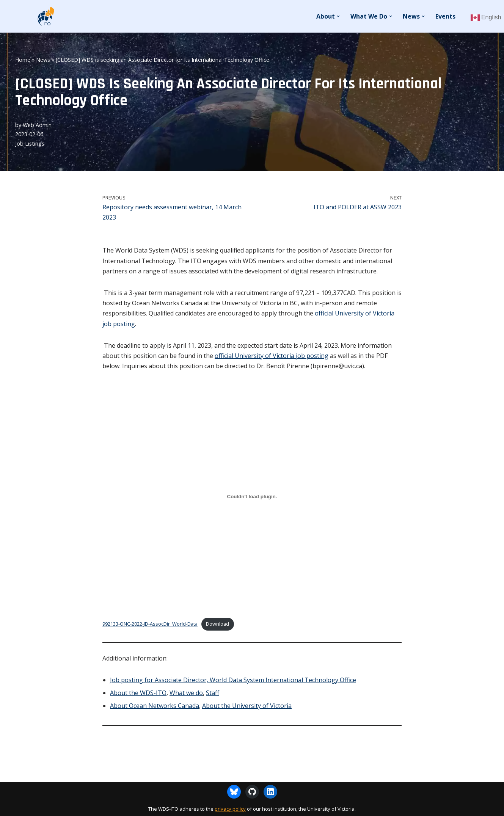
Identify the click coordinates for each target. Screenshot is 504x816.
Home (23, 60)
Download (217, 624)
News (43, 60)
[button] (338, 16)
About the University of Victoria (247, 706)
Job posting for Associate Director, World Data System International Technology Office (233, 680)
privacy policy (230, 809)
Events (445, 16)
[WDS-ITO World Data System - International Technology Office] (46, 16)
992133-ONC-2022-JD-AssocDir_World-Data (150, 624)
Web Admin (37, 125)
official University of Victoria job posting (272, 356)
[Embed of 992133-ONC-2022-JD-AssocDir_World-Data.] (252, 496)
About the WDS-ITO (138, 693)
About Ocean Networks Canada (155, 706)
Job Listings (30, 144)
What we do (186, 693)
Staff (213, 693)
